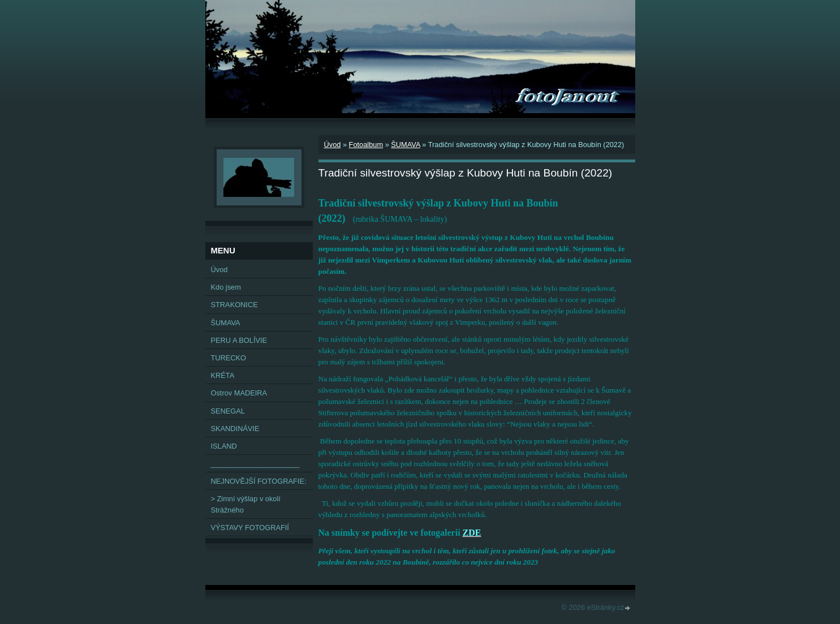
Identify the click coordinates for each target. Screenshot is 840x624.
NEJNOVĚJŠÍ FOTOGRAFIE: (259, 481)
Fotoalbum (366, 145)
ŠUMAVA (405, 145)
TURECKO (229, 358)
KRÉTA (223, 375)
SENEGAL (228, 411)
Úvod (333, 145)
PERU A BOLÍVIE (239, 340)
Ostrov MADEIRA (239, 393)
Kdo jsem (226, 287)
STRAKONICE (234, 305)
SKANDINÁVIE (235, 429)
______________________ (255, 464)
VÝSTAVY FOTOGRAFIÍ (250, 528)
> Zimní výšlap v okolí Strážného (246, 504)
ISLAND (224, 446)
